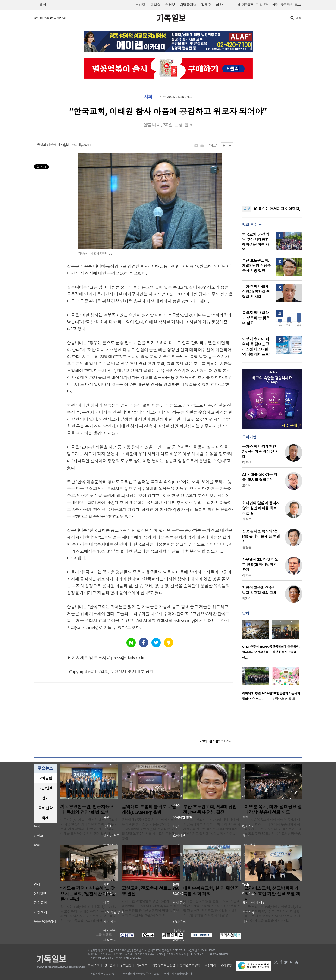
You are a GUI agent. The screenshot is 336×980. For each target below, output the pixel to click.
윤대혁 (155, 5)
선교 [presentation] (45, 798)
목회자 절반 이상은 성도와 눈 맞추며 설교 (256, 318)
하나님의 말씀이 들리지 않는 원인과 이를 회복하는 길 (261, 508)
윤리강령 (226, 965)
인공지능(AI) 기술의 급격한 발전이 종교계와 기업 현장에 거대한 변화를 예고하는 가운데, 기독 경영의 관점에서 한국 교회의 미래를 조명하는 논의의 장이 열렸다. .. (89, 827)
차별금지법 (188, 5)
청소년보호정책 (190, 965)
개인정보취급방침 (164, 965)
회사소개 (94, 965)
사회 (148, 97)
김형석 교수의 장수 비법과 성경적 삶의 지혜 (260, 590)
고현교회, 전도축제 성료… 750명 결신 (151, 891)
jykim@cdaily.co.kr (77, 145)
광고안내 (110, 965)
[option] (257, 641)
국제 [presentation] (45, 818)
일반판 (264, 5)
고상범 (247, 485)
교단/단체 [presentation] (45, 788)
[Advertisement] (272, 171)
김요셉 (247, 462)
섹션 (40, 5)
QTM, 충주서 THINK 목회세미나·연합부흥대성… (257, 652)
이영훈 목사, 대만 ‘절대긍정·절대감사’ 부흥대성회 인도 (273, 810)
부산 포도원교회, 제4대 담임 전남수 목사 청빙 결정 (257, 266)
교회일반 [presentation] (45, 778)
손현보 (170, 5)
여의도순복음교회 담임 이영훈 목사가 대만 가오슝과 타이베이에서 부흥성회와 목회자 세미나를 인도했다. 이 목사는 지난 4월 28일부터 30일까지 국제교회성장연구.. (273, 827)
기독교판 (248, 5)
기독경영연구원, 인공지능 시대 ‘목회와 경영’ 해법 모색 (88, 810)
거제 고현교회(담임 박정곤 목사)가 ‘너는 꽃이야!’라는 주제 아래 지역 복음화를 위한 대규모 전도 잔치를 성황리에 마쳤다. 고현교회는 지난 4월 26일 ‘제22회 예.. (151, 908)
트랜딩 (140, 5)
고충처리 (210, 965)
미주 (275, 5)
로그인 (298, 5)
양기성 (247, 598)
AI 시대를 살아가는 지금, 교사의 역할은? (260, 477)
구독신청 (286, 5)
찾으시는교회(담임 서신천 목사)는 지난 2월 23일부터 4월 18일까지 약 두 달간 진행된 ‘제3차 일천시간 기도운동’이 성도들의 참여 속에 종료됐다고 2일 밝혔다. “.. (89, 914)
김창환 (247, 547)
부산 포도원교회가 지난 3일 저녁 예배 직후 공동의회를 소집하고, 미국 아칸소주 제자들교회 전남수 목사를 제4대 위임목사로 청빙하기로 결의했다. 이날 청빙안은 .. (212, 827)
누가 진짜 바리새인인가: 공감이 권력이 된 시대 (256, 292)
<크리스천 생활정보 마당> (215, 741)
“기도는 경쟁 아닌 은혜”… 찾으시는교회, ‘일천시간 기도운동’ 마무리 (88, 894)
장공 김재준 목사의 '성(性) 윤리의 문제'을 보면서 (261, 536)
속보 (247, 209)
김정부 (247, 519)
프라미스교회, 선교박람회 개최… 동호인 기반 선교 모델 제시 (272, 894)
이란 (219, 5)
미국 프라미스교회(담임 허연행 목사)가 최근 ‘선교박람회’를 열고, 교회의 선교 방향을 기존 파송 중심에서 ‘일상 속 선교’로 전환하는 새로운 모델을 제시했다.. (273, 914)
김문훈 (206, 5)
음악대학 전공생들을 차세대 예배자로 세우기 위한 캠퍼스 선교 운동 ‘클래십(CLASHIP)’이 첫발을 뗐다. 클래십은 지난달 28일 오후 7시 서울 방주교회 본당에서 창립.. (150, 829)
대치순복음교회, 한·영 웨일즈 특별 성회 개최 (211, 891)
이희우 (247, 575)
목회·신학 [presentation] (45, 808)
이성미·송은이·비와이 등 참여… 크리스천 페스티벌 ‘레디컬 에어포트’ (256, 347)
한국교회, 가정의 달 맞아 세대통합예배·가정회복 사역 (256, 242)
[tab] (45, 778)
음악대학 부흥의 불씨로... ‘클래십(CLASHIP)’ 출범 (149, 810)
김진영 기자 (55, 145)
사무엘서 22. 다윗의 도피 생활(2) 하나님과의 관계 (260, 565)
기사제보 (142, 965)
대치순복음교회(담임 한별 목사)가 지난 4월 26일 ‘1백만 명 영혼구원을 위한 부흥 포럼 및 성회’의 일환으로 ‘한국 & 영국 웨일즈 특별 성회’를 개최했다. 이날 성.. (212, 908)
